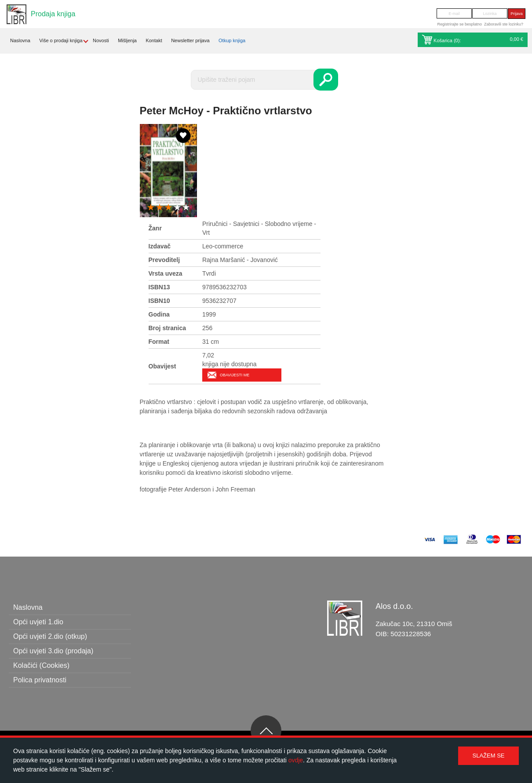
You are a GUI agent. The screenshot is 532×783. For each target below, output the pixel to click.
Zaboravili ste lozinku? (504, 24)
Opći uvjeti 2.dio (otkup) (50, 636)
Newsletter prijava (190, 40)
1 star (151, 208)
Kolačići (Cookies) (41, 665)
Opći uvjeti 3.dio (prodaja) (53, 651)
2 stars (160, 208)
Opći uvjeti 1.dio (38, 622)
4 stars (177, 208)
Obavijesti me (235, 375)
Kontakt (154, 40)
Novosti (101, 40)
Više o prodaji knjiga (61, 40)
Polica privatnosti (40, 680)
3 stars (168, 208)
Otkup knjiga (232, 40)
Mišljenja (127, 40)
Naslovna (20, 40)
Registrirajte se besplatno (459, 24)
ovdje (296, 760)
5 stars (186, 208)
